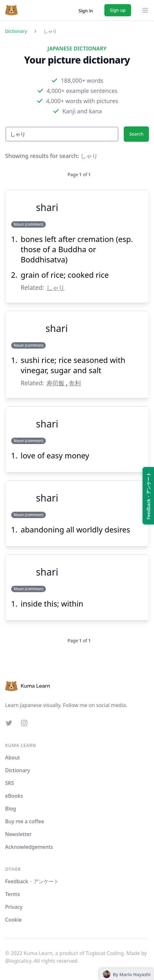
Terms (13, 894)
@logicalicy (18, 961)
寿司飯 (56, 383)
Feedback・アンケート (32, 881)
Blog (10, 809)
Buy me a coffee (24, 821)
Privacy (14, 907)
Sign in (86, 11)
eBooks (14, 796)
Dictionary (16, 31)
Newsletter (18, 834)
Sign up (118, 10)
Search (136, 134)
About (12, 758)
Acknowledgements (29, 847)
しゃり (56, 287)
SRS (10, 783)
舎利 (75, 383)
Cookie (13, 920)
